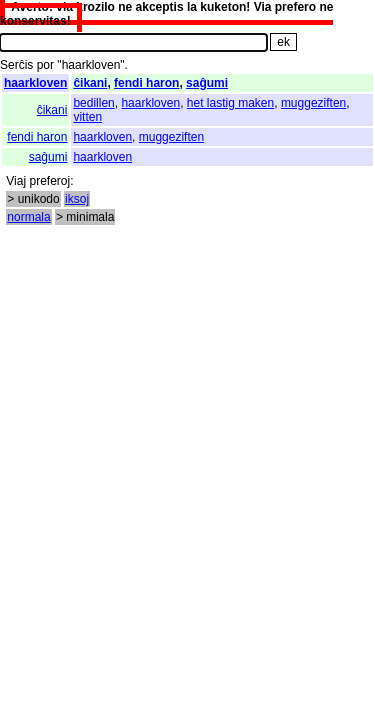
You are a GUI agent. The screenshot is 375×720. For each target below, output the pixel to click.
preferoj (49, 181)
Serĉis (16, 65)
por (45, 65)
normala (28, 217)
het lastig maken (230, 103)
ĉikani (90, 83)
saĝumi (207, 83)
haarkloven (35, 83)
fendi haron (146, 83)
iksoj (77, 199)
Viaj (16, 181)
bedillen (93, 103)
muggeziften (313, 103)
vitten (87, 117)
